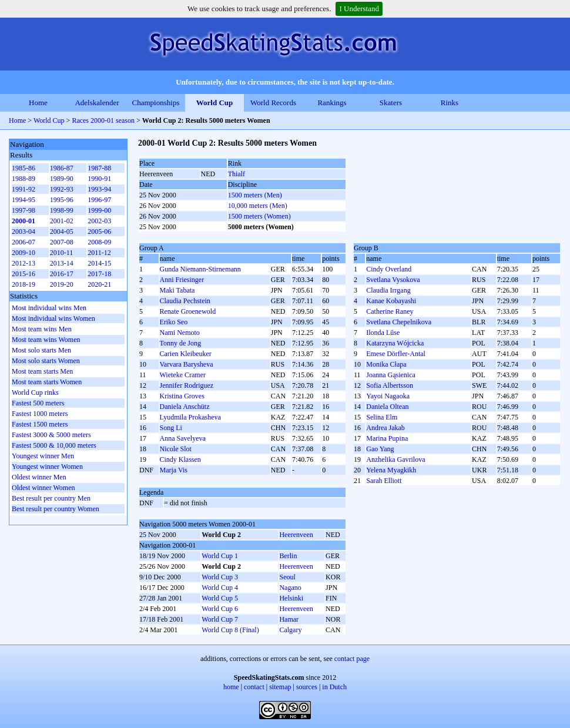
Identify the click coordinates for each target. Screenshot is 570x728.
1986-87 (62, 168)
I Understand (359, 9)
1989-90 (62, 179)
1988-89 (24, 179)
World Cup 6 (220, 609)
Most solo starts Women (46, 361)
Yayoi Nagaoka (388, 396)
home (231, 687)
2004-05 (62, 232)
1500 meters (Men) (255, 195)
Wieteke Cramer (183, 375)
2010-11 (62, 253)
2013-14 (62, 263)
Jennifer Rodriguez (187, 385)
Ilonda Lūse (383, 333)
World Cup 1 (220, 556)
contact (254, 687)
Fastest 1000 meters (40, 414)
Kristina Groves (182, 396)
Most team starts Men (42, 371)
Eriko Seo (174, 322)
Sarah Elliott (384, 481)
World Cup (215, 103)
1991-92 (24, 189)
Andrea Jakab (385, 428)
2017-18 (99, 274)
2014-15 (99, 263)
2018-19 (24, 284)
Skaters (391, 103)
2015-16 (24, 274)
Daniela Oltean (387, 407)
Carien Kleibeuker (186, 354)
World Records (273, 103)
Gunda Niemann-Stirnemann (200, 269)
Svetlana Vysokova (393, 280)
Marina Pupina (387, 438)
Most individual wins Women (53, 318)
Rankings (332, 103)
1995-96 (62, 200)
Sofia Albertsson (390, 385)
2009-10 (24, 253)
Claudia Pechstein (185, 301)
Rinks (450, 103)
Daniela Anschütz (185, 407)
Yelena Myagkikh (391, 470)
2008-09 (99, 242)
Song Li (171, 428)
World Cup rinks (35, 392)
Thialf (237, 174)
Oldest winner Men (39, 477)
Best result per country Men (51, 498)
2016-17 (62, 274)
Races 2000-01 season (103, 120)
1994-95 (24, 200)
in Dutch (334, 687)
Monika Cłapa (386, 364)
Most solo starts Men (41, 350)
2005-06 (99, 232)
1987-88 (99, 168)
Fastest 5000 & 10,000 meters (54, 445)
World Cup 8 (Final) (230, 630)
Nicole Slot (176, 449)
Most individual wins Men (49, 308)
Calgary (290, 630)
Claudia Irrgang (388, 290)
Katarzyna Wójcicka (395, 343)
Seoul (287, 577)
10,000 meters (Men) (258, 206)
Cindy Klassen (180, 459)
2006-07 (24, 242)
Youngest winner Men (43, 456)
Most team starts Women (47, 382)
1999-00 (99, 210)
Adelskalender (97, 103)
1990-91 (99, 179)
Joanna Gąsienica (391, 375)
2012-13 (24, 263)
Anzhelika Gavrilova (395, 459)
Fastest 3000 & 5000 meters (51, 435)
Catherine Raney (390, 311)
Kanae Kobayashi (391, 301)
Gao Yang (380, 449)
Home (38, 103)
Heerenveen (296, 535)
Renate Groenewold (188, 311)
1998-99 (62, 210)
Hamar (289, 619)
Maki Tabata (177, 290)
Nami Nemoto (180, 333)
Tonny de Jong (181, 343)
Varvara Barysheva (187, 364)
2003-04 (24, 232)
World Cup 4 (220, 588)
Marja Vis (174, 470)
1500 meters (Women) (259, 216)
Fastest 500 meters (38, 403)
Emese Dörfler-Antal (396, 354)
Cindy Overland (389, 269)
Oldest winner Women (43, 488)
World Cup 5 (220, 598)
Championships (156, 103)
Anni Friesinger (182, 280)
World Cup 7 (220, 619)
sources (307, 687)
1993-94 (99, 189)
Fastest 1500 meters (40, 424)
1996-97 (99, 200)
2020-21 (99, 284)
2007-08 (62, 242)
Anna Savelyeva (183, 438)
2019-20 (62, 284)
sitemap (280, 687)
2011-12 (99, 253)
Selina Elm (382, 417)
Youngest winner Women (47, 467)
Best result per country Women (56, 509)
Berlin (288, 556)
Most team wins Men (42, 329)
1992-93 (62, 189)
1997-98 (24, 210)
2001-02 (62, 221)
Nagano (290, 588)
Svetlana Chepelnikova (399, 322)
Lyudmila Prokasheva (190, 417)
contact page (352, 659)
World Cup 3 (220, 577)
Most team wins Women (46, 340)
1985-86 (24, 168)
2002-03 (99, 221)
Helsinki (291, 598)
